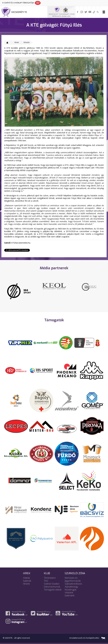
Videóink (69, 593)
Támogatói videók (53, 590)
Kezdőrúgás (71, 590)
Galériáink (70, 596)
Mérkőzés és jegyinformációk (73, 579)
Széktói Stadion (52, 584)
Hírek (17, 42)
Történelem (50, 578)
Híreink (27, 42)
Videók (27, 578)
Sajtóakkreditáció (73, 584)
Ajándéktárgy (71, 587)
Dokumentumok (52, 587)
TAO (46, 581)
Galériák (27, 581)
